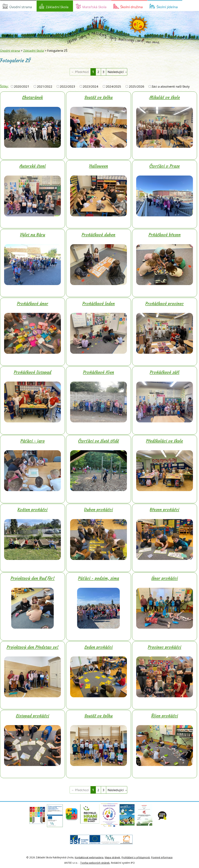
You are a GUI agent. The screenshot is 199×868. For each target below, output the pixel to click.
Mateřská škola (94, 7)
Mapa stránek (112, 857)
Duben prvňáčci (98, 510)
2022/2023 (67, 86)
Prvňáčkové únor (33, 304)
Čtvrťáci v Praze (165, 166)
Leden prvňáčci (99, 647)
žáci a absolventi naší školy (171, 86)
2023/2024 (90, 86)
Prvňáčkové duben (98, 235)
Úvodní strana (21, 7)
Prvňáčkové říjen (99, 372)
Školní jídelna (167, 7)
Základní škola (57, 7)
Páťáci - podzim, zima (99, 578)
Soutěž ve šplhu (99, 97)
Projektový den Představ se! (33, 647)
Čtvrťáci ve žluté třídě (99, 441)
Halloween (99, 166)
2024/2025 (114, 86)
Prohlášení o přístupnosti (136, 857)
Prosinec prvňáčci (164, 647)
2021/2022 (45, 86)
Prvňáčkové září (165, 372)
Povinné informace (162, 857)
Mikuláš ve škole (165, 97)
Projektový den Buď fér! (33, 578)
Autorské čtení (33, 166)
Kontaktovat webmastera (89, 857)
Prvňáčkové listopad (32, 372)
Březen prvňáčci (164, 510)
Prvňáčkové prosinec (164, 304)
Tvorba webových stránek (95, 863)
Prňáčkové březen (165, 235)
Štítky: (4, 86)
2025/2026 (137, 86)
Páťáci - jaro (32, 441)
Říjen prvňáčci (165, 716)
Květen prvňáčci (32, 510)
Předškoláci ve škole (164, 441)
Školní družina (132, 7)
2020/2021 (22, 86)
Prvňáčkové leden (99, 304)
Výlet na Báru (33, 235)
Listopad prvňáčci (32, 716)
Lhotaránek (32, 97)
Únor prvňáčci (165, 578)
